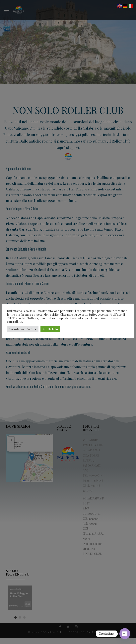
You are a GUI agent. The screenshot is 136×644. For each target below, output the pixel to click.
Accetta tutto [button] (50, 329)
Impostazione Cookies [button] (23, 329)
